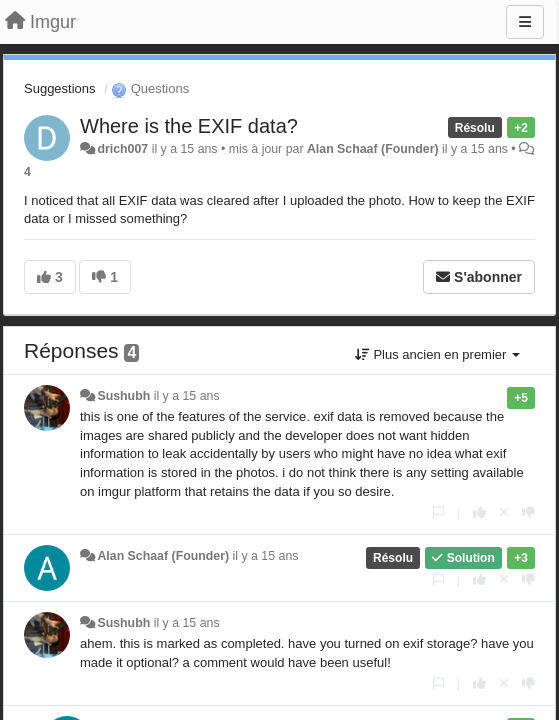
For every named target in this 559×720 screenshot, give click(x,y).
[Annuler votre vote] (504, 512)
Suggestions (60, 88)
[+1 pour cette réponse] (479, 512)
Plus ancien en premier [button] (437, 354)
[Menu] (525, 22)
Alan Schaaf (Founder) (373, 149)
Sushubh (123, 396)
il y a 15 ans (187, 396)
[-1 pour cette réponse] (528, 512)
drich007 (122, 149)
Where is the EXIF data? (189, 126)
